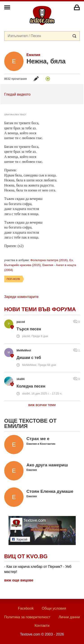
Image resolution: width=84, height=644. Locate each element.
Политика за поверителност (27, 617)
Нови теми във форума (40, 309)
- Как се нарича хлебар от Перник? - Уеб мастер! (38, 569)
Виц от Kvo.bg (26, 556)
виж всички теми (42, 405)
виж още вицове (19, 580)
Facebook (26, 608)
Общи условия (54, 608)
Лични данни (69, 617)
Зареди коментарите (21, 297)
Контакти (42, 626)
